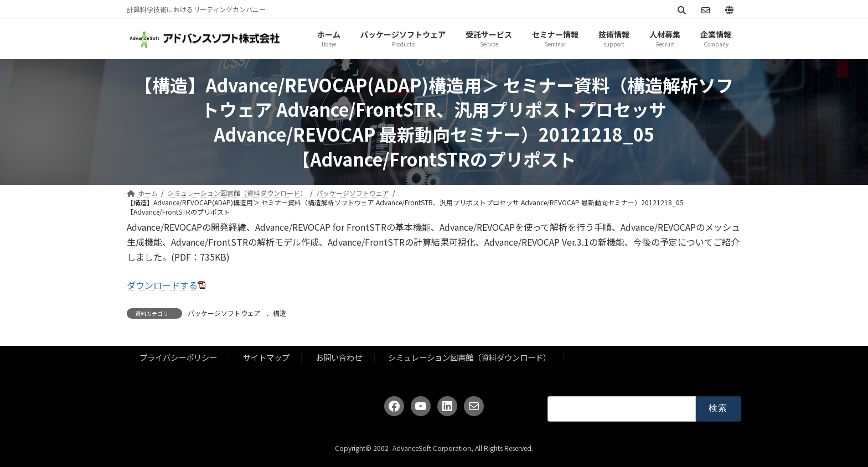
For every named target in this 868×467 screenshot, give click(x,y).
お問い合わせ (339, 357)
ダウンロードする (162, 285)
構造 (280, 313)
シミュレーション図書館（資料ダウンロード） (469, 357)
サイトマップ (266, 357)
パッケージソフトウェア (224, 313)
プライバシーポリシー (178, 357)
